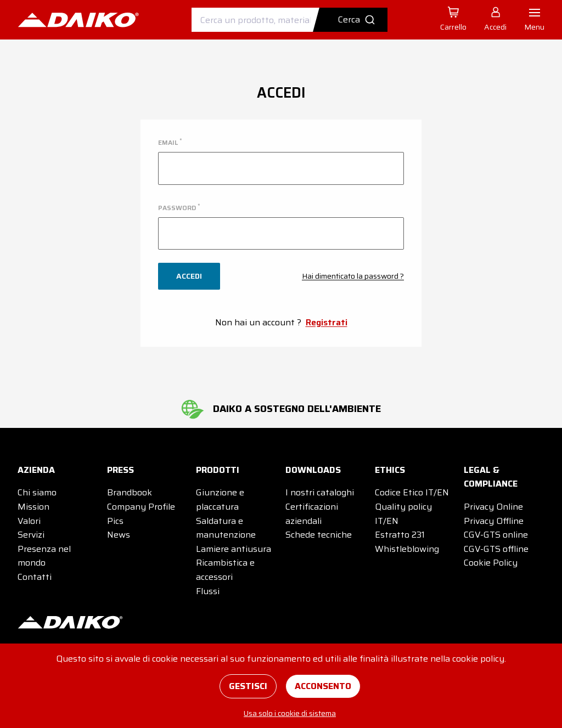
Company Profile (141, 507)
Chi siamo (37, 492)
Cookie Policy (491, 563)
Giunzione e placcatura (220, 500)
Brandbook (130, 492)
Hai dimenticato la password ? (353, 276)
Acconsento (323, 686)
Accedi (189, 276)
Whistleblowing (407, 549)
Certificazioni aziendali (312, 514)
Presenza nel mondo (44, 556)
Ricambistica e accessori (225, 570)
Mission (33, 507)
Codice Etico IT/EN (412, 492)
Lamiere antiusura (234, 549)
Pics (115, 521)
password (179, 208)
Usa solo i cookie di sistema (290, 713)
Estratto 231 (400, 535)
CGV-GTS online (496, 535)
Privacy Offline (494, 521)
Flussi (208, 591)
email (170, 142)
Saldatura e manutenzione (226, 528)
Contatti (35, 577)
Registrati (327, 323)
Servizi (31, 535)
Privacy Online (493, 507)
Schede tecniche (319, 535)
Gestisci (248, 686)
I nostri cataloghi (320, 492)
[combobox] (290, 20)
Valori (29, 521)
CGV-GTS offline (496, 549)
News (119, 535)
